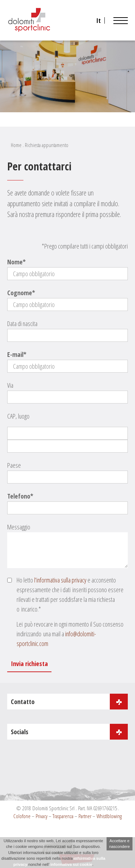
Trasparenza (63, 816)
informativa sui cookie (71, 864)
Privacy (42, 816)
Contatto (69, 702)
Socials (69, 732)
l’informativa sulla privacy (60, 580)
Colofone (22, 816)
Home (16, 145)
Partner (85, 816)
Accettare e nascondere (120, 844)
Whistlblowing (109, 816)
